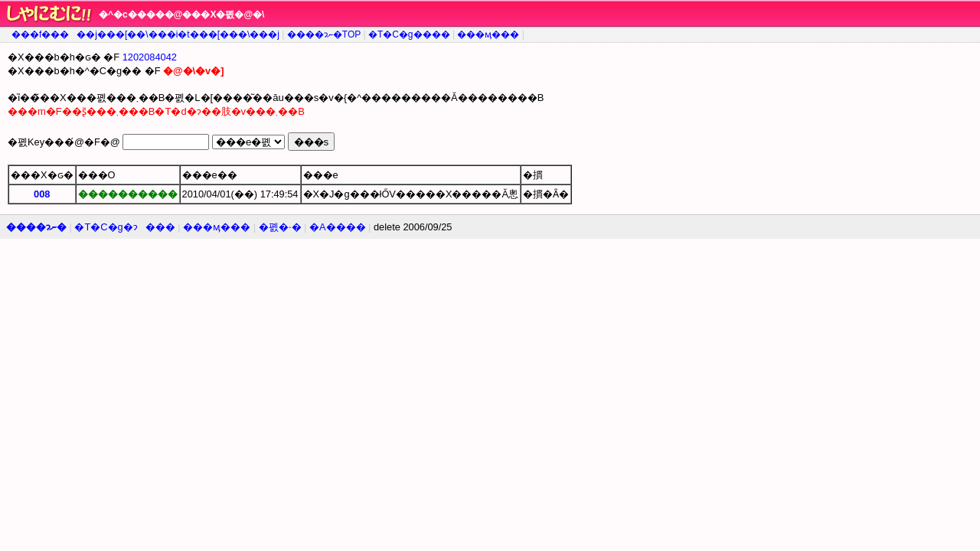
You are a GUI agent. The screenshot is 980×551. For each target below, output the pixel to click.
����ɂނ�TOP (324, 34)
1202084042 (150, 57)
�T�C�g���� (409, 34)
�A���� (338, 227)
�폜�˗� (280, 227)
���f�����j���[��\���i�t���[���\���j (145, 34)
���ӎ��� (488, 34)
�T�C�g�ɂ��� (124, 227)
